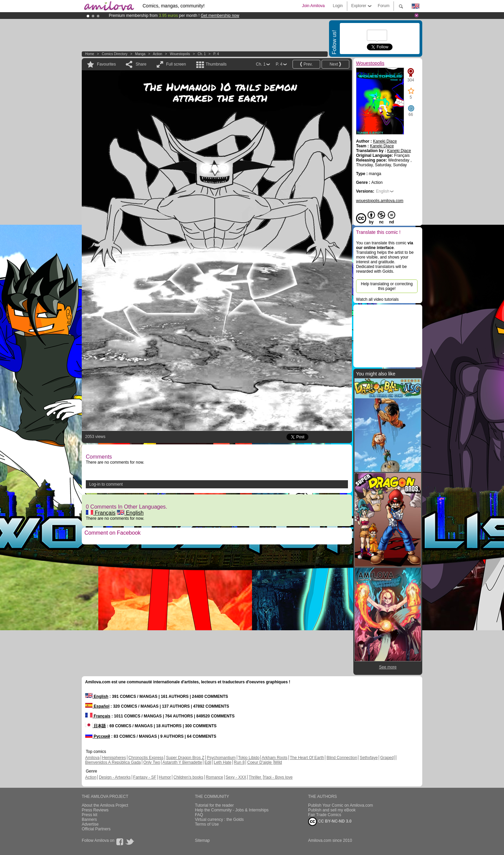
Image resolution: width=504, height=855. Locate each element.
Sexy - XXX (236, 777)
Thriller (255, 777)
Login (338, 6)
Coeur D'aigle (260, 762)
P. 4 (216, 54)
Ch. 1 (202, 54)
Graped (387, 758)
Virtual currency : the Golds (219, 820)
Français (101, 513)
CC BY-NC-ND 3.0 (330, 822)
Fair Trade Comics (325, 815)
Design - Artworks (115, 777)
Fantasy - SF (145, 777)
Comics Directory (115, 54)
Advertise (90, 824)
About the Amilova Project (105, 805)
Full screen (176, 64)
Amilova (92, 758)
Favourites (106, 64)
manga (140, 54)
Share (141, 64)
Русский (98, 736)
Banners (89, 820)
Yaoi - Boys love (278, 777)
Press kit (90, 815)
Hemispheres (114, 758)
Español (97, 706)
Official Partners (96, 829)
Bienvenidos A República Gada (113, 762)
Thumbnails (216, 64)
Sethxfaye (369, 758)
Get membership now (220, 16)
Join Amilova (313, 6)
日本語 (95, 726)
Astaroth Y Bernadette (182, 762)
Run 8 (239, 762)
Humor (165, 777)
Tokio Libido (249, 758)
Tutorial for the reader (214, 805)
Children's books (188, 777)
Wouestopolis (180, 54)
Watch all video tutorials (377, 299)
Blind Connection (342, 758)
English (130, 513)
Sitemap (202, 840)
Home (90, 54)
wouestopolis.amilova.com (380, 201)
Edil (208, 762)
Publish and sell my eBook (332, 810)
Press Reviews (95, 810)
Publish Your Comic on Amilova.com (341, 805)
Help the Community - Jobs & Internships (232, 810)
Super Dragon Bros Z (185, 758)
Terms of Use (207, 824)
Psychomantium (221, 758)
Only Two (152, 762)
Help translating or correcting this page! (387, 286)
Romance (214, 777)
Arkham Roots (275, 758)
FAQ (199, 815)
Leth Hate (223, 762)
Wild (278, 762)
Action (157, 54)
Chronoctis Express (146, 758)
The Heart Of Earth (307, 758)
